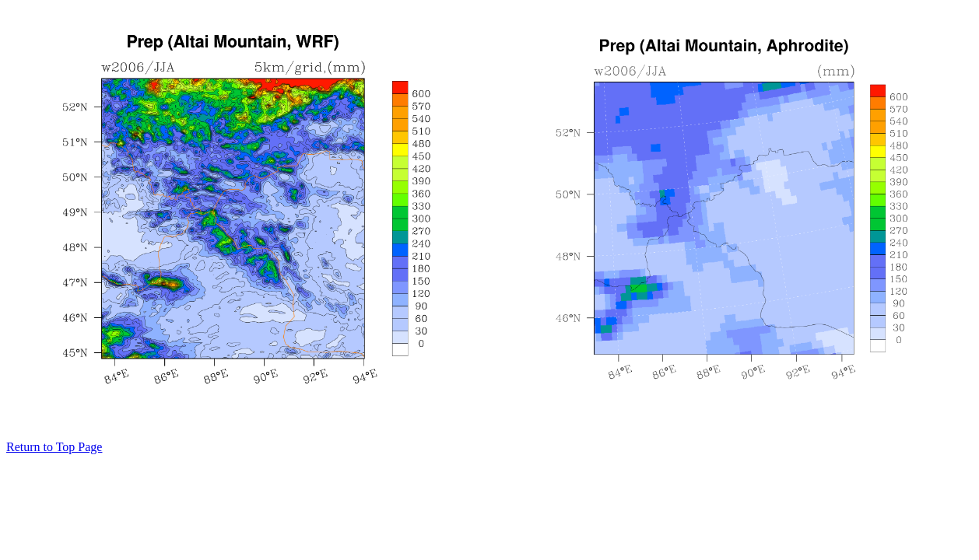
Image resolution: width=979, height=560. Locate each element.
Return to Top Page (54, 447)
